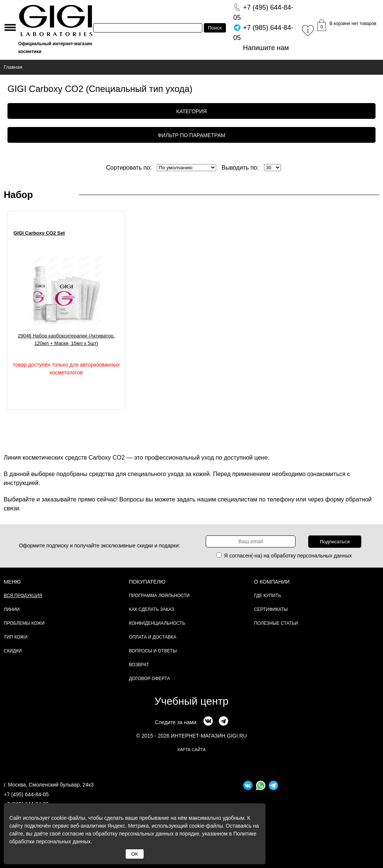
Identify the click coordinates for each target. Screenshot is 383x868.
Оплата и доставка (153, 637)
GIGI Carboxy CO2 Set (39, 233)
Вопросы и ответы (153, 651)
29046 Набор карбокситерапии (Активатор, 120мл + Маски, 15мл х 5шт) (66, 339)
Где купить (267, 596)
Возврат (139, 665)
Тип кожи (16, 637)
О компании (272, 582)
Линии (12, 609)
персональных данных (325, 556)
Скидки (13, 651)
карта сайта (191, 750)
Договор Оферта (150, 679)
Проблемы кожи (24, 623)
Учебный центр (191, 701)
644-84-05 (263, 13)
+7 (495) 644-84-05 (26, 794)
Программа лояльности (159, 596)
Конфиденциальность (157, 623)
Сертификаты (271, 609)
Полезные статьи (276, 623)
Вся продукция (23, 596)
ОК (135, 854)
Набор (18, 195)
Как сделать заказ (152, 609)
